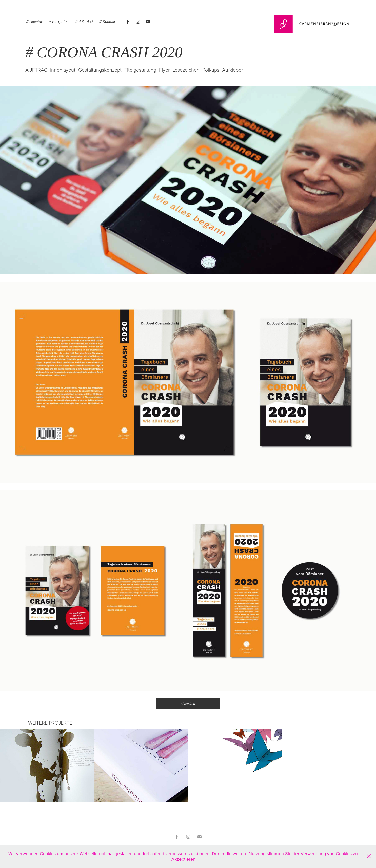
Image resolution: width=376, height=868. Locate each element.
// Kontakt (107, 21)
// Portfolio (58, 21)
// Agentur (34, 21)
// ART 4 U (84, 21)
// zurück (188, 703)
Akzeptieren (183, 859)
